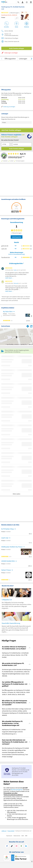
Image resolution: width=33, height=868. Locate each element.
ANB (26, 836)
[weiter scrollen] (31, 59)
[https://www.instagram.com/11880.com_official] (16, 846)
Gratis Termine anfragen (16, 48)
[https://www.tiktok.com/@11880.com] (12, 846)
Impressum (9, 836)
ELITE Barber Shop (8, 529)
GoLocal (16, 283)
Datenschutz (17, 836)
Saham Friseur (6, 570)
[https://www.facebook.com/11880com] (7, 846)
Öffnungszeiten (10, 59)
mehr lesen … (9, 278)
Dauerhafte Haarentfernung (11, 623)
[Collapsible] (30, 648)
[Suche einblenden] (18, 2)
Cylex (15, 270)
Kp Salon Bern (8, 311)
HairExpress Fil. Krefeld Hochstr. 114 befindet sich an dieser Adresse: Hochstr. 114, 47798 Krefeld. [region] (15, 655)
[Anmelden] (23, 2)
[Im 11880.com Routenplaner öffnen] (28, 326)
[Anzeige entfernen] (32, 862)
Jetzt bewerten (17, 237)
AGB (23, 836)
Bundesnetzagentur (17, 790)
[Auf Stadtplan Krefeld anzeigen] (31, 326)
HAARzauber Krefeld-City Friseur (12, 547)
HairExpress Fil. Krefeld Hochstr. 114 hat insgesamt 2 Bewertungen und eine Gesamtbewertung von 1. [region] (14, 732)
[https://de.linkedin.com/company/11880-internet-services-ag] (26, 846)
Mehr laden (16, 494)
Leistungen (23, 59)
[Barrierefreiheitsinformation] (27, 2)
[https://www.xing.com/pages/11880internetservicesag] (21, 846)
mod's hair (5, 538)
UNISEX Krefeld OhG (8, 561)
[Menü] (31, 2)
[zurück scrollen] (2, 59)
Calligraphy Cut (7, 600)
